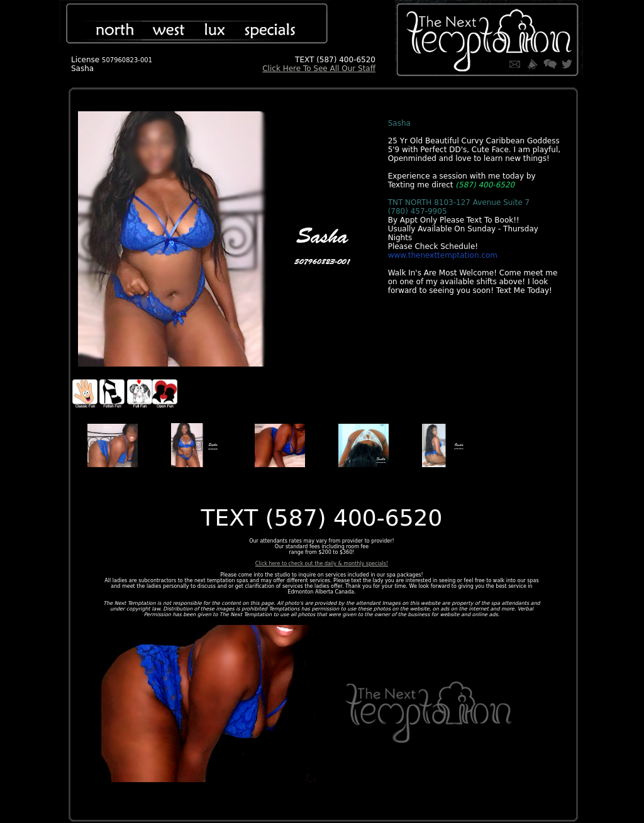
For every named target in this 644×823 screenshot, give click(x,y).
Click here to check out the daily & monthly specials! (322, 564)
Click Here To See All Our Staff (319, 69)
